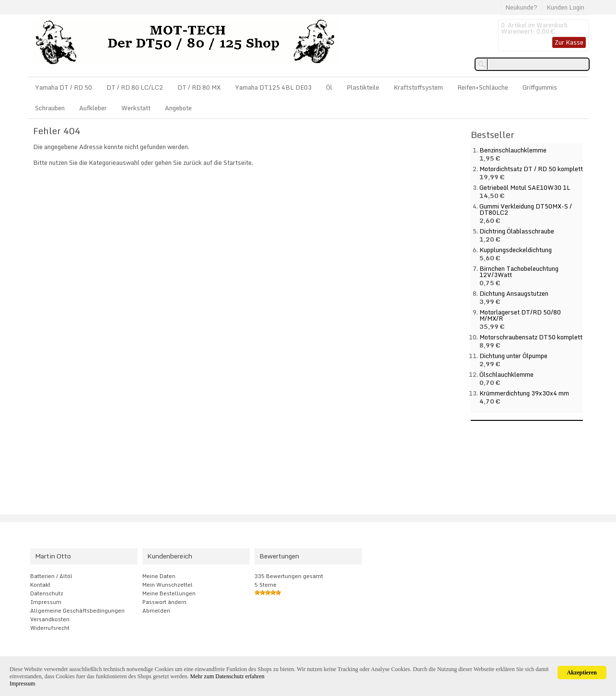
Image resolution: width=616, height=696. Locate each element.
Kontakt (40, 585)
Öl (329, 87)
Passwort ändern (164, 602)
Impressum (46, 602)
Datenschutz (47, 593)
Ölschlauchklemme (506, 374)
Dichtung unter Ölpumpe (513, 356)
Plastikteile (363, 87)
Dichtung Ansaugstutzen (514, 293)
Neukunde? (521, 7)
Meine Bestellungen (169, 593)
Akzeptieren (582, 673)
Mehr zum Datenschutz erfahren (227, 676)
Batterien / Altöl (51, 576)
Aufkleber (93, 108)
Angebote (178, 108)
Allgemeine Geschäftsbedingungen (77, 611)
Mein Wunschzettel (168, 585)
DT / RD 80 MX (199, 87)
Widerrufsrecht (50, 628)
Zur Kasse (569, 42)
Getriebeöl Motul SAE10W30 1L (525, 187)
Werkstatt (136, 108)
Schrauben (50, 108)
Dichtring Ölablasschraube (517, 231)
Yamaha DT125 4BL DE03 (273, 87)
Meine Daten (159, 576)
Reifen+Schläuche (483, 87)
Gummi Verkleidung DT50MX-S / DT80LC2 (526, 209)
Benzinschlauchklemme (513, 150)
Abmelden (156, 611)
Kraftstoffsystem (418, 87)
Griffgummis (540, 87)
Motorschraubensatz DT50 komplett (531, 337)
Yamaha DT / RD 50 (64, 87)
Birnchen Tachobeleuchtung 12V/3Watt (519, 272)
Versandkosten (50, 619)
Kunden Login (565, 7)
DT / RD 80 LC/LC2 (135, 87)
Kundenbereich (170, 556)
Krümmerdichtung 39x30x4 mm (524, 393)
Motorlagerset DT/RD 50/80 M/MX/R (520, 315)
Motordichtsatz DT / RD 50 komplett (531, 169)
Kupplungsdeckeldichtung (516, 250)
